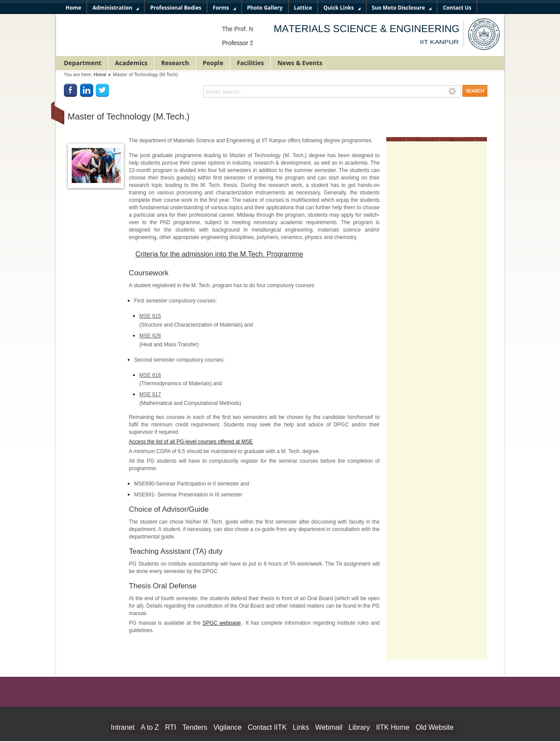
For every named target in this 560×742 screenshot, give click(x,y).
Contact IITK (267, 727)
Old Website (435, 727)
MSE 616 (150, 375)
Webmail (329, 727)
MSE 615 (150, 316)
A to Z (150, 727)
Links (301, 727)
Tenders (195, 727)
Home (100, 74)
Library (359, 727)
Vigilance (228, 727)
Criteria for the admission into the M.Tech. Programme (219, 254)
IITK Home (392, 727)
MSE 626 (150, 336)
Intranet (122, 727)
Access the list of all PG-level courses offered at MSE (191, 442)
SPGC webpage (222, 623)
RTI (170, 727)
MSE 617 (150, 394)
